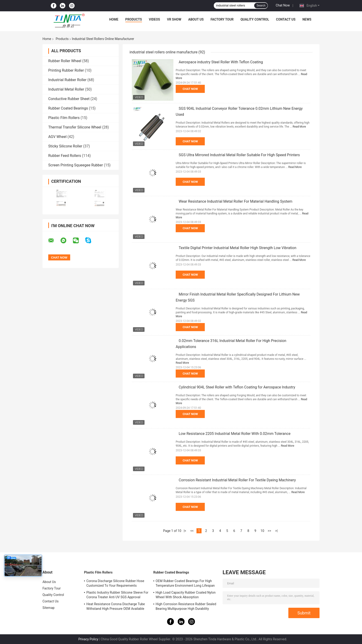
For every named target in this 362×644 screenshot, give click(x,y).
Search (261, 6)
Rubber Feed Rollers (65, 156)
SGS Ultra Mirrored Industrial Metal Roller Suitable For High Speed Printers (239, 155)
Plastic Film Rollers (64, 118)
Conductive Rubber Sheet (69, 99)
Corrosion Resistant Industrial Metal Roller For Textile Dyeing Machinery (237, 480)
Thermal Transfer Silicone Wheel (75, 127)
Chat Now (283, 5)
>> (270, 531)
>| (276, 531)
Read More (299, 127)
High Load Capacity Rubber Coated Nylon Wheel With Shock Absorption (186, 595)
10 (262, 531)
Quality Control (255, 19)
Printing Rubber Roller (66, 70)
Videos (155, 19)
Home (114, 19)
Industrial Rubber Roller (67, 80)
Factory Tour (222, 19)
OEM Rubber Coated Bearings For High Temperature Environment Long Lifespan (185, 583)
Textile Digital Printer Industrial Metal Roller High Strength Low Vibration (237, 248)
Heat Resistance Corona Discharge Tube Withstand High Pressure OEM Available (116, 606)
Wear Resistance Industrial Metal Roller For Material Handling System (235, 201)
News (307, 19)
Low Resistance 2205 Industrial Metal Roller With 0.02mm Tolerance (235, 434)
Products (134, 19)
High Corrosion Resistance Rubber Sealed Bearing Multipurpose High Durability (186, 606)
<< (192, 531)
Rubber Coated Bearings (68, 108)
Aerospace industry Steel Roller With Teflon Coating (221, 62)
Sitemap (48, 608)
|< (185, 531)
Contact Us (286, 19)
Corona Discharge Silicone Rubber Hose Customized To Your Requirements (115, 583)
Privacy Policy (88, 639)
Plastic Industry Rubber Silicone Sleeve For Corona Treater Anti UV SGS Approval (117, 595)
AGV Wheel (57, 137)
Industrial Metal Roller (66, 89)
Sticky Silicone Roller (65, 146)
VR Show (174, 19)
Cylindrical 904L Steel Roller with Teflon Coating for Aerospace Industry (237, 387)
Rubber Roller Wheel (65, 61)
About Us (196, 19)
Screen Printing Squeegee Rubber (76, 165)
